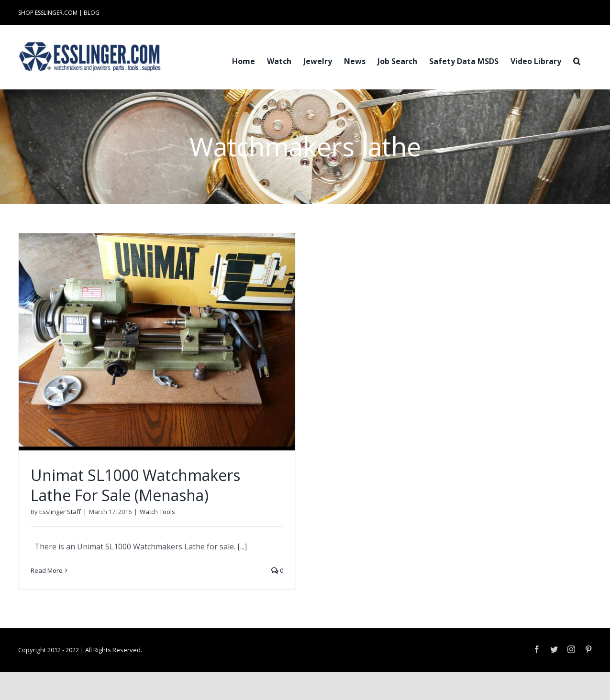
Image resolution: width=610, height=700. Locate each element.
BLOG (92, 13)
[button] (577, 60)
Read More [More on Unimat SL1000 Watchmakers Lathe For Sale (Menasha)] (47, 570)
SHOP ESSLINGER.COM (48, 13)
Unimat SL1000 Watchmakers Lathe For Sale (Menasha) (135, 485)
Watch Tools (157, 512)
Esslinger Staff (60, 512)
